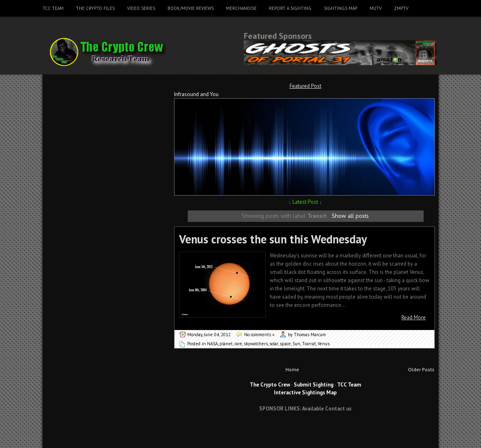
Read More (414, 317)
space (285, 344)
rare (238, 344)
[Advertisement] (305, 433)
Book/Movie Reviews (191, 8)
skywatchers (256, 344)
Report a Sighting (290, 8)
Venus (324, 344)
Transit (309, 344)
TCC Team (53, 8)
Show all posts (350, 216)
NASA (212, 344)
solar (274, 344)
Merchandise (241, 8)
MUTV (376, 8)
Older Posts (421, 369)
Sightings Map (341, 8)
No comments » (259, 335)
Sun (296, 344)
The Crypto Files (95, 8)
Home (292, 369)
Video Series (141, 8)
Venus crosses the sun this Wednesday (273, 239)
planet (226, 344)
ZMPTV (401, 8)
